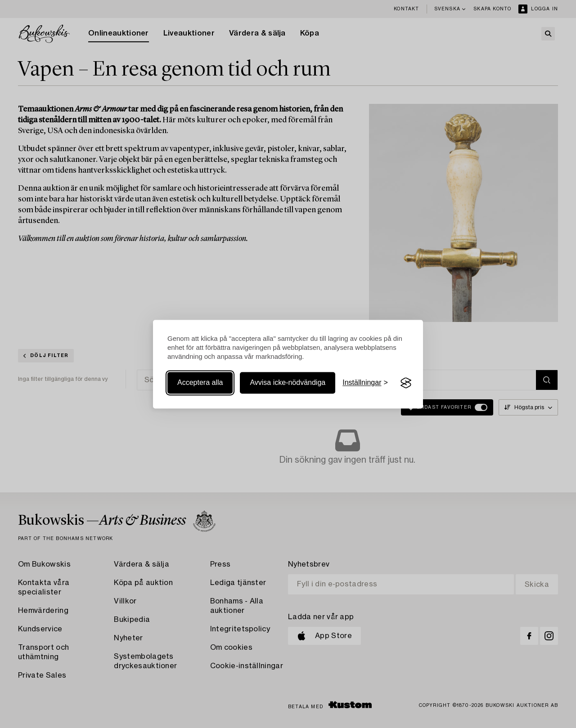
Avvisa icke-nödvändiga (288, 383)
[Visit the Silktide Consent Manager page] (406, 383)
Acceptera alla (200, 383)
